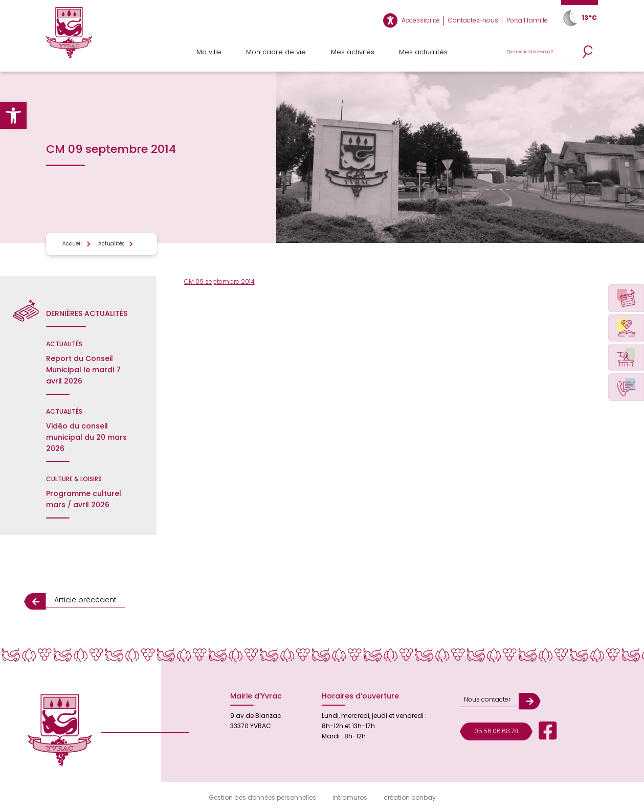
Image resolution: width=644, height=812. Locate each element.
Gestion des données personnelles (262, 797)
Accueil (72, 244)
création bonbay (410, 797)
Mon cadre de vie (276, 52)
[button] (13, 116)
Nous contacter (487, 699)
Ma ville (209, 52)
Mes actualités (423, 52)
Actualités (111, 244)
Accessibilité (421, 20)
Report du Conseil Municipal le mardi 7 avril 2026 (83, 370)
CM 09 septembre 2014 (219, 281)
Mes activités (353, 52)
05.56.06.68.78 (496, 731)
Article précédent (85, 600)
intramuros (350, 797)
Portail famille (527, 20)
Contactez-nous (473, 20)
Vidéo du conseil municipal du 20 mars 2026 (86, 437)
